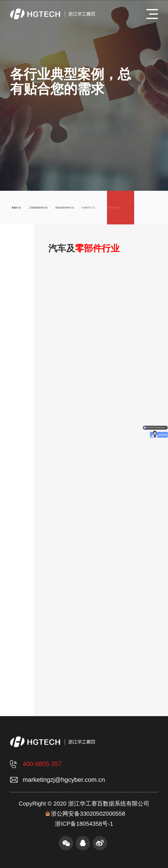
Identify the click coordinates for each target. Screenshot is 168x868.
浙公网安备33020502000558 (88, 814)
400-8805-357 (42, 764)
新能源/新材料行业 (58, 208)
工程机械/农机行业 (33, 208)
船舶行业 (12, 208)
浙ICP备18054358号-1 (84, 824)
